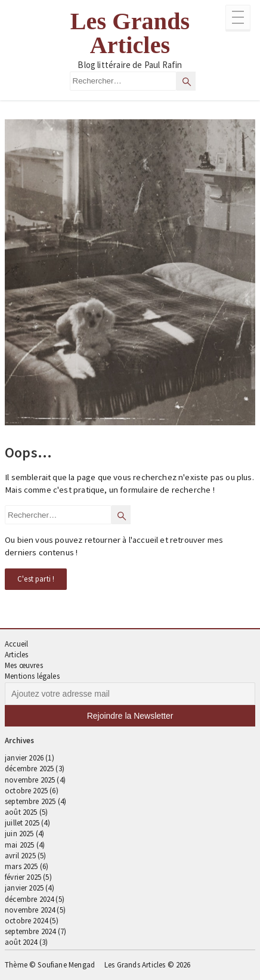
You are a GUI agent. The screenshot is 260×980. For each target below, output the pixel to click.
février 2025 (23, 877)
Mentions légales (32, 676)
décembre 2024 (29, 899)
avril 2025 (20, 856)
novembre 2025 (30, 780)
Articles (16, 655)
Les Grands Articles (130, 33)
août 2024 (21, 942)
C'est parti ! (36, 579)
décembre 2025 (29, 769)
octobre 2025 (26, 791)
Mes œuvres (24, 665)
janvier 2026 (24, 758)
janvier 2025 (24, 888)
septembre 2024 (30, 931)
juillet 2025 (22, 823)
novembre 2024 (30, 910)
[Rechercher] (186, 81)
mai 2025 (19, 845)
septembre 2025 (30, 801)
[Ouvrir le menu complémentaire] (238, 18)
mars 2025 (21, 866)
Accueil (16, 644)
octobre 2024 (26, 921)
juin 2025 (19, 834)
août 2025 (21, 812)
